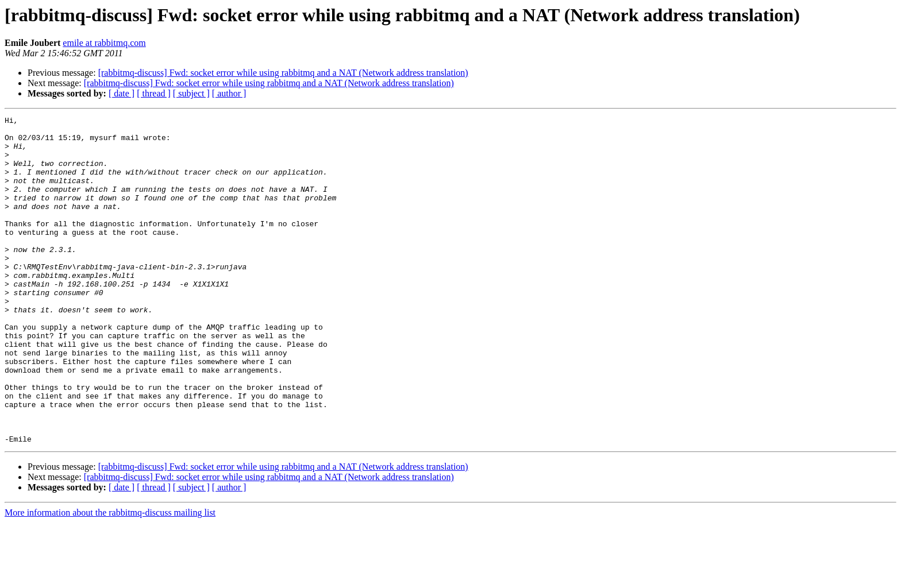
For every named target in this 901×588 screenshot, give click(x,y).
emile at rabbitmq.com (104, 43)
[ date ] (122, 93)
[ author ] (229, 93)
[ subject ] (191, 93)
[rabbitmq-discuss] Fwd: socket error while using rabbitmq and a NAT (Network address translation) (283, 73)
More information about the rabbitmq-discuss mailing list (110, 578)
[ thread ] (154, 93)
